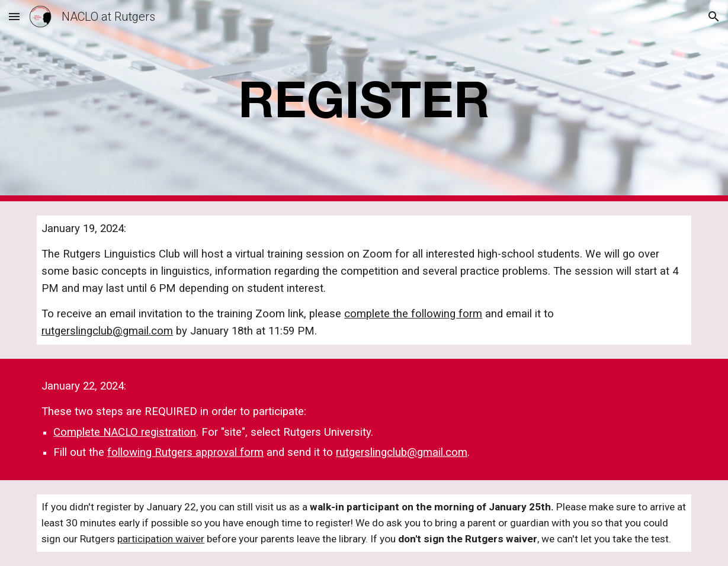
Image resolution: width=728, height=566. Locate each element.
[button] (14, 16)
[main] (364, 101)
